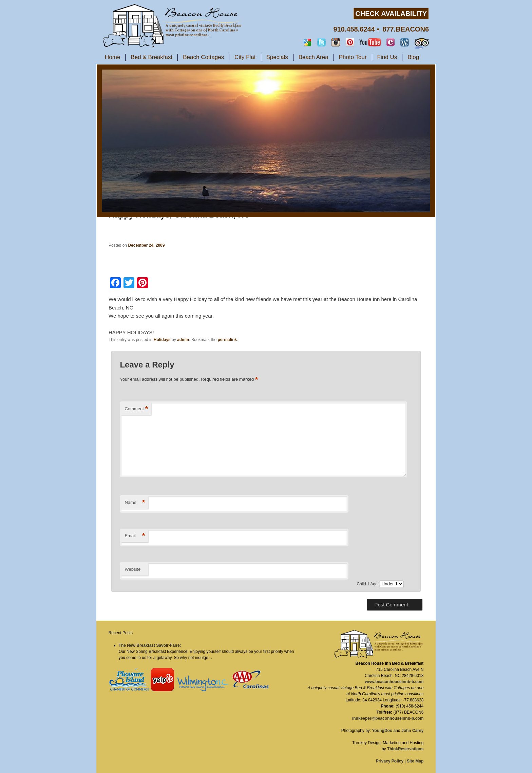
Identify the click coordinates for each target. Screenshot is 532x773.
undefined (392, 584)
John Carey (412, 731)
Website (132, 569)
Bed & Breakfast (151, 57)
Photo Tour (353, 57)
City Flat (245, 57)
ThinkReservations (405, 749)
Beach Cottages (203, 57)
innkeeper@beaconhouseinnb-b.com (388, 718)
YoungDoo (382, 731)
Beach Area (313, 57)
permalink (227, 340)
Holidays (162, 340)
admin (183, 340)
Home (112, 57)
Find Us (387, 57)
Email (135, 536)
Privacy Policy (390, 761)
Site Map (415, 761)
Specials (277, 57)
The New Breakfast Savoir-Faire (149, 645)
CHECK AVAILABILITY (391, 14)
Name (135, 503)
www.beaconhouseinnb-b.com (394, 682)
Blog (413, 57)
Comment (136, 409)
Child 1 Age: (368, 584)
